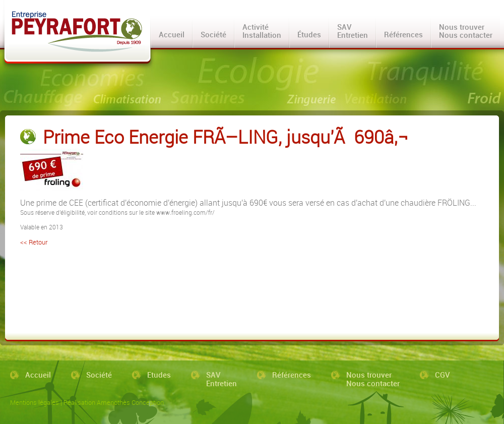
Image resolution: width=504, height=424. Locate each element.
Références (403, 34)
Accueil (172, 34)
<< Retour (34, 242)
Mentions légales (35, 402)
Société (213, 34)
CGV (443, 375)
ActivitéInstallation (262, 31)
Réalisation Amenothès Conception (114, 402)
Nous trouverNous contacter (466, 31)
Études (309, 34)
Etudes (159, 375)
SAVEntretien (353, 31)
